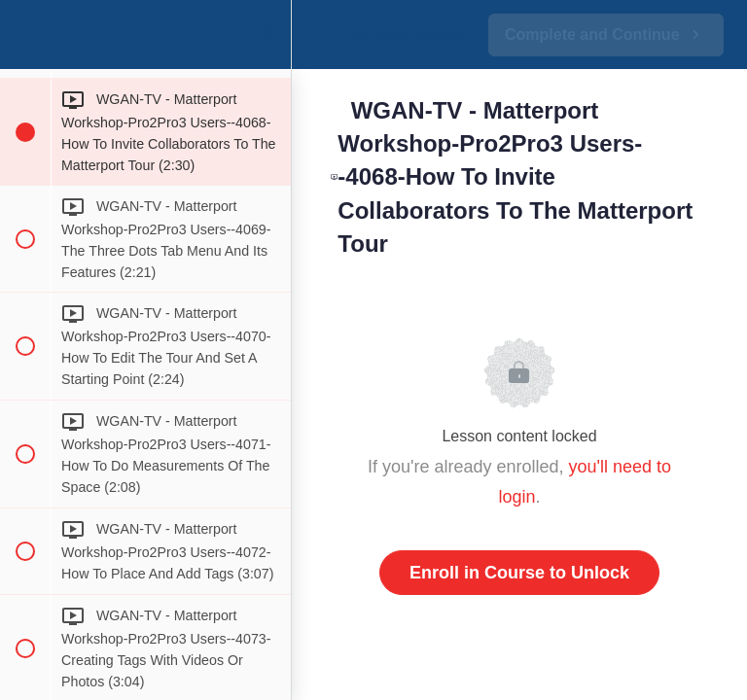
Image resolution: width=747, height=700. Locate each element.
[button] (24, 35)
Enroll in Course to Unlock (519, 573)
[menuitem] (267, 35)
